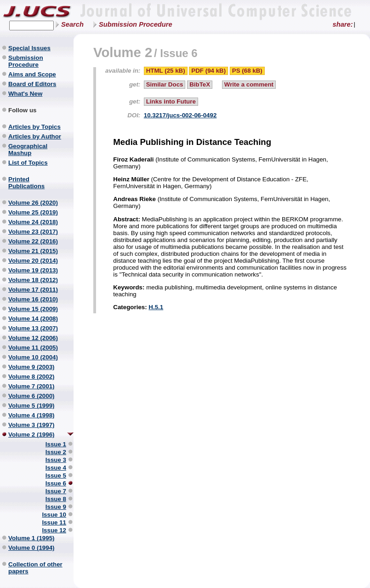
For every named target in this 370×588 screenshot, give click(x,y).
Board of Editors (32, 84)
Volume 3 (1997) (31, 425)
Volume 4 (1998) (31, 415)
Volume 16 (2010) (33, 299)
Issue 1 (56, 444)
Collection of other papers (35, 568)
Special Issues (29, 48)
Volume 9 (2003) (31, 367)
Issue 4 (56, 468)
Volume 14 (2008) (33, 319)
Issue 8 (56, 499)
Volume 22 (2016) (33, 241)
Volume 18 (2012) (33, 280)
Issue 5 (56, 476)
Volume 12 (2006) (33, 338)
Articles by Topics (34, 127)
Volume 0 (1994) (31, 548)
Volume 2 (123, 52)
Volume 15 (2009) (33, 309)
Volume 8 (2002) (31, 377)
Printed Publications (26, 183)
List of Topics (28, 163)
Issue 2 (56, 452)
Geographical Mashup (28, 150)
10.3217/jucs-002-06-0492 (180, 115)
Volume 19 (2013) (33, 270)
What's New (25, 94)
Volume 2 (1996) (31, 435)
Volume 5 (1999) (31, 406)
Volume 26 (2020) (33, 203)
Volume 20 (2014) (33, 261)
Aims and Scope (32, 74)
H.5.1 (156, 307)
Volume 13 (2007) (33, 328)
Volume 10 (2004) (33, 357)
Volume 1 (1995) (31, 538)
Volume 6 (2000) (31, 396)
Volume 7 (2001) (31, 386)
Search (72, 24)
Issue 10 (54, 515)
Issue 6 (56, 483)
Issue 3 (56, 460)
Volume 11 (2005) (33, 348)
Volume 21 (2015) (33, 251)
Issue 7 (56, 491)
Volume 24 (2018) (33, 222)
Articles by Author (35, 136)
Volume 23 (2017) (33, 232)
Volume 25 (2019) (33, 212)
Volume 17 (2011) (33, 290)
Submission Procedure (136, 24)
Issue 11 (54, 522)
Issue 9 (56, 507)
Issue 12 (54, 530)
